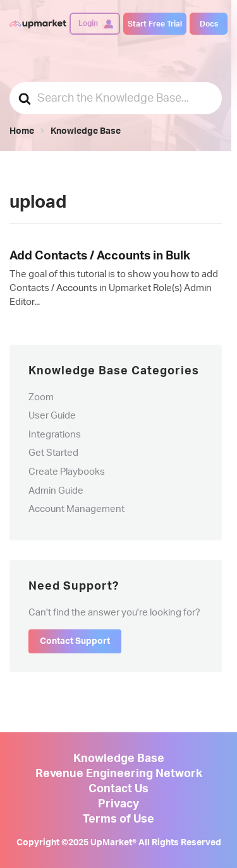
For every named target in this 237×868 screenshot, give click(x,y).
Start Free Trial (155, 24)
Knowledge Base (119, 759)
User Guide (52, 416)
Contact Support (75, 641)
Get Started (53, 453)
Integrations (55, 435)
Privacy (118, 804)
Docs (209, 24)
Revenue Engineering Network (119, 774)
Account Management (76, 509)
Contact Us (118, 789)
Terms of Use (118, 819)
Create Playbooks (67, 472)
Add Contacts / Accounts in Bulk (100, 256)
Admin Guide (56, 491)
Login (88, 23)
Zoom (41, 397)
